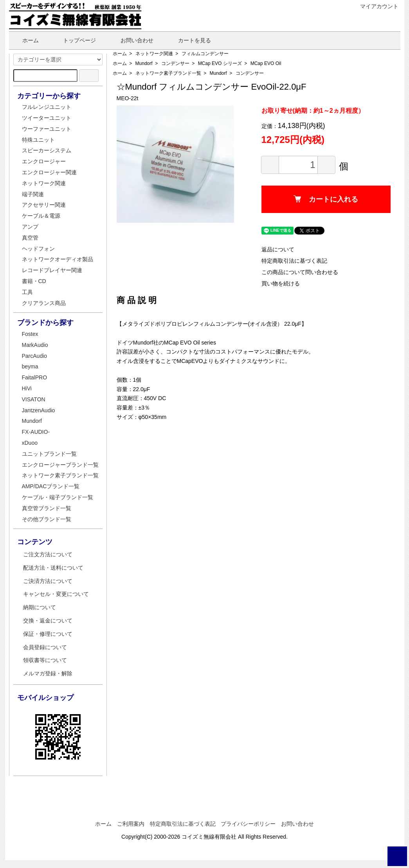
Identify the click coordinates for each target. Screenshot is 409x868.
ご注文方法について (48, 554)
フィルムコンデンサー (205, 54)
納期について (40, 607)
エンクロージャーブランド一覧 (60, 465)
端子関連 (33, 194)
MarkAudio (35, 345)
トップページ (74, 40)
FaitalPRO (35, 377)
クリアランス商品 (44, 303)
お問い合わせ (131, 40)
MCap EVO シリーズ (220, 63)
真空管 (30, 238)
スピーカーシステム (47, 150)
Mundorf (144, 63)
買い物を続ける (281, 283)
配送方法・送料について (53, 568)
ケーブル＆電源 (41, 216)
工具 (27, 292)
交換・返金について (48, 621)
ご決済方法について (48, 581)
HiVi (27, 388)
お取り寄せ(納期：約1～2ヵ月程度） (313, 111)
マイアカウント (375, 6)
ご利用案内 (131, 824)
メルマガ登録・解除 (48, 673)
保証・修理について (48, 634)
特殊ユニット (38, 140)
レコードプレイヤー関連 (52, 270)
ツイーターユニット (47, 118)
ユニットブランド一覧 (49, 454)
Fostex (30, 334)
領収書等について (45, 660)
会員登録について (45, 647)
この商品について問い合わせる (300, 272)
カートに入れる (326, 199)
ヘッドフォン (38, 249)
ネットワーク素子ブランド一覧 (168, 73)
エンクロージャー (44, 161)
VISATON (34, 399)
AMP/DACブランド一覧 (51, 486)
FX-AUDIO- (36, 432)
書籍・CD (34, 281)
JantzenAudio (39, 410)
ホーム (25, 40)
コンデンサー (175, 63)
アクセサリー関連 (44, 205)
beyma (30, 366)
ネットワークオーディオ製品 (58, 259)
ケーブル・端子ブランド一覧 (58, 497)
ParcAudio (35, 356)
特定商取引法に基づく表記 (294, 261)
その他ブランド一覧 (47, 519)
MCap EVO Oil (266, 63)
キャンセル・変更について (56, 594)
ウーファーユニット (47, 129)
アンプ (30, 227)
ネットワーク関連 (154, 54)
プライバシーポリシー (248, 824)
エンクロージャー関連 (49, 172)
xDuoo (30, 443)
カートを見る (189, 40)
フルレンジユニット (47, 107)
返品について (278, 249)
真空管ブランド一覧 (47, 508)
